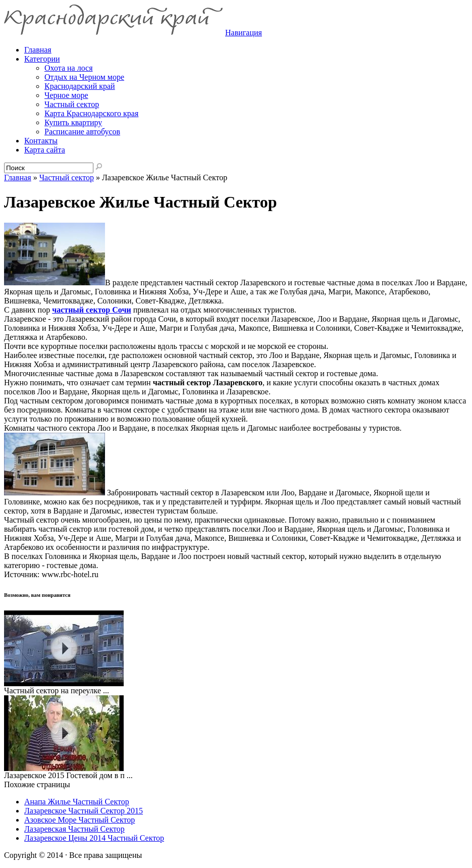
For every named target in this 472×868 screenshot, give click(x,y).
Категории (42, 59)
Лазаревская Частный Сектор (74, 829)
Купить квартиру (73, 122)
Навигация (244, 33)
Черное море (66, 95)
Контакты (41, 141)
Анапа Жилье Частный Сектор (77, 802)
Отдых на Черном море (84, 77)
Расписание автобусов (82, 132)
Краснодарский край (80, 86)
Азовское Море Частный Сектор (80, 820)
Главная (18, 177)
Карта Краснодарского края (91, 113)
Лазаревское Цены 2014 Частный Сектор (94, 838)
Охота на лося (69, 68)
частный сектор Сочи (91, 310)
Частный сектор (72, 104)
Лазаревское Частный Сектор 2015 (84, 811)
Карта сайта (45, 150)
